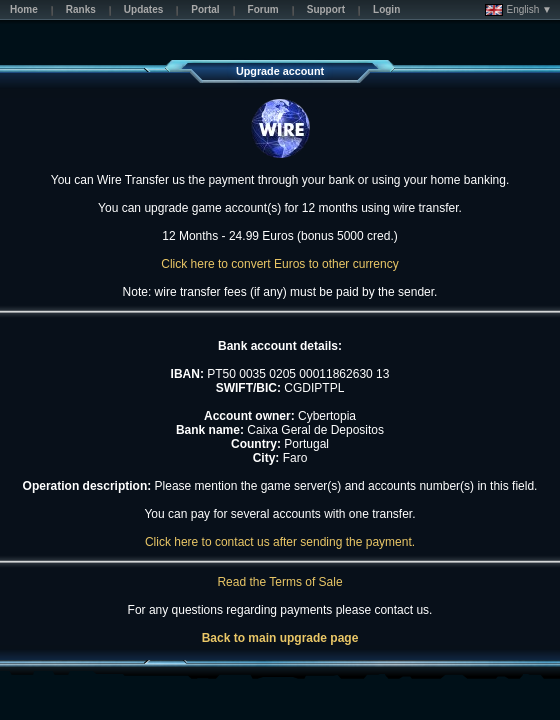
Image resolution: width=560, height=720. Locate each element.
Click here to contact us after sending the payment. (280, 542)
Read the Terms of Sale (279, 582)
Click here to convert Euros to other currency (279, 264)
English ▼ (518, 10)
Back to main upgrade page (280, 638)
